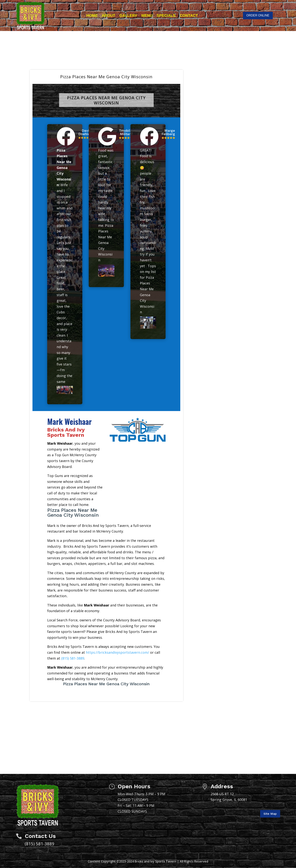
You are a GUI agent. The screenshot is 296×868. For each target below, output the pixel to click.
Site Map (270, 814)
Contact (189, 15)
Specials (166, 15)
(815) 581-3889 (73, 658)
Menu (147, 15)
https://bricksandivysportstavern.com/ (118, 652)
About (108, 15)
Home (92, 15)
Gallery (128, 15)
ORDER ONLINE (258, 15)
